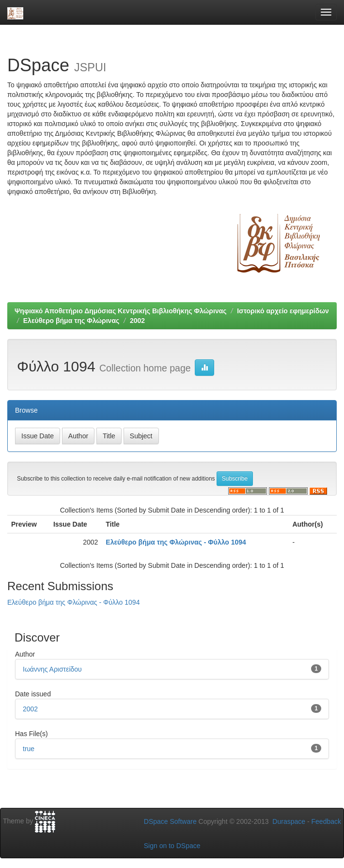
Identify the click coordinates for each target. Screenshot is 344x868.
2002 (137, 321)
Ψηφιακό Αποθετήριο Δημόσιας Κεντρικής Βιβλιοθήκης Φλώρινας (121, 311)
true (29, 749)
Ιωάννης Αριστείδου (52, 669)
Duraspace (289, 821)
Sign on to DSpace (172, 846)
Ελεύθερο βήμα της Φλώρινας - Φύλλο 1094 (176, 542)
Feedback (326, 821)
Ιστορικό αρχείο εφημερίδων (283, 311)
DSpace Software (170, 821)
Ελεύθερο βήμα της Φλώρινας (71, 321)
